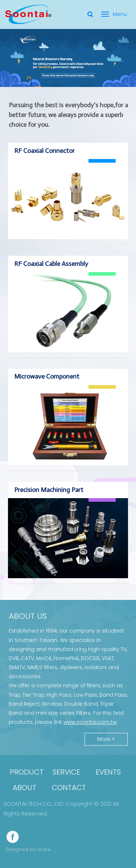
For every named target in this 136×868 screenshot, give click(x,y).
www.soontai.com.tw (90, 722)
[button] (119, 851)
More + (106, 739)
